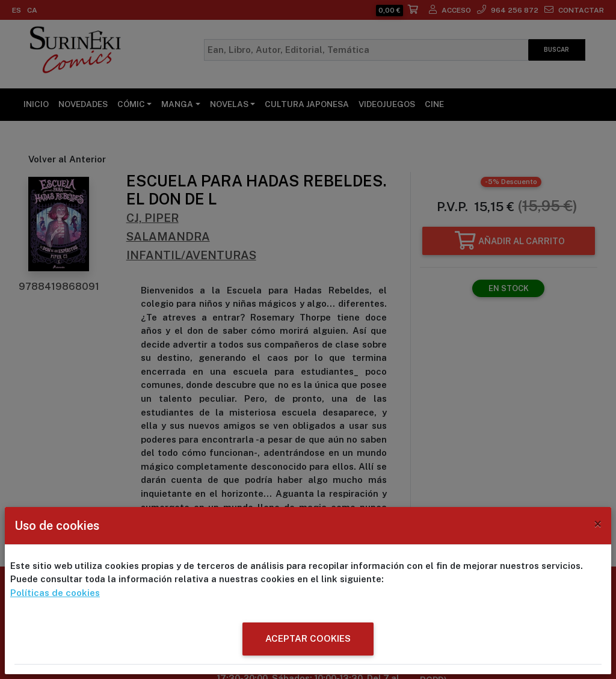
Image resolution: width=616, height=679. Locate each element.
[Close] (598, 524)
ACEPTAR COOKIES (308, 638)
